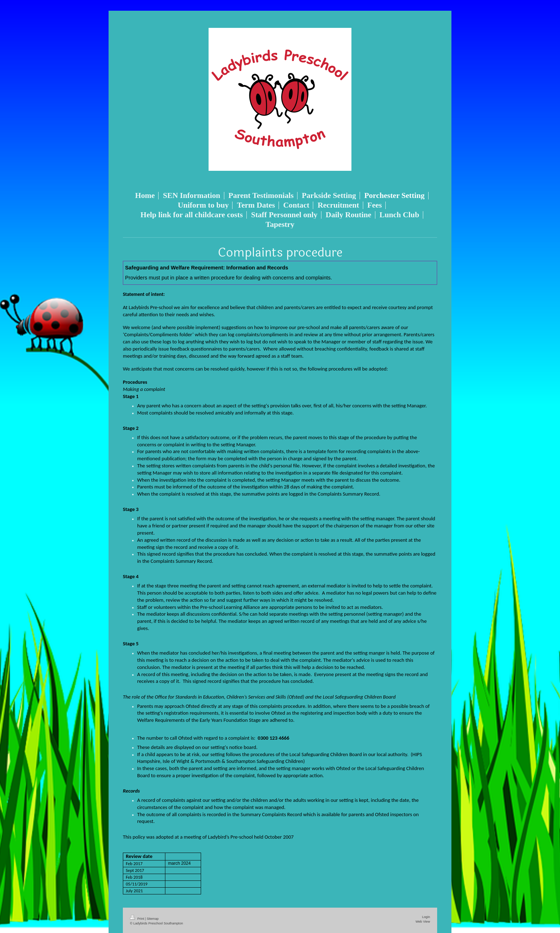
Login (426, 917)
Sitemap (153, 919)
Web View (423, 922)
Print (137, 919)
